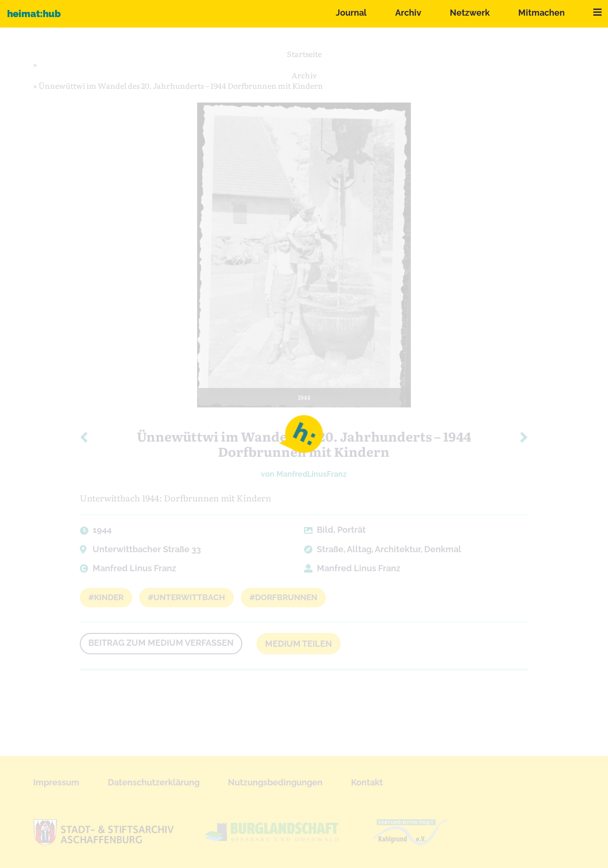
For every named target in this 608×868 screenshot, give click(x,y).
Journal (351, 13)
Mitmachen (541, 13)
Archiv (408, 13)
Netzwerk (470, 13)
